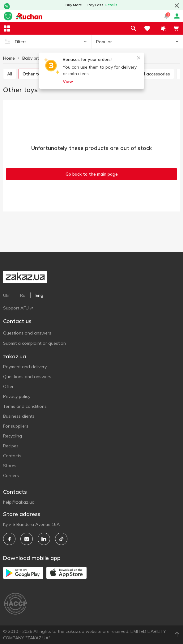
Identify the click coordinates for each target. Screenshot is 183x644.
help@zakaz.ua (19, 502)
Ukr (6, 295)
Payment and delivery (25, 367)
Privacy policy (17, 396)
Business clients (19, 416)
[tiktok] (61, 539)
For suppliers (16, 426)
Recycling (13, 436)
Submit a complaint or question (34, 343)
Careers (11, 476)
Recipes (11, 446)
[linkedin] (44, 539)
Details (111, 5)
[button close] (177, 6)
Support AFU (18, 308)
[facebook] (9, 539)
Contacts (12, 456)
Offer (8, 386)
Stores (10, 466)
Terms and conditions (25, 406)
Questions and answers (27, 333)
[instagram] (27, 539)
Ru (23, 295)
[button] (163, 28)
